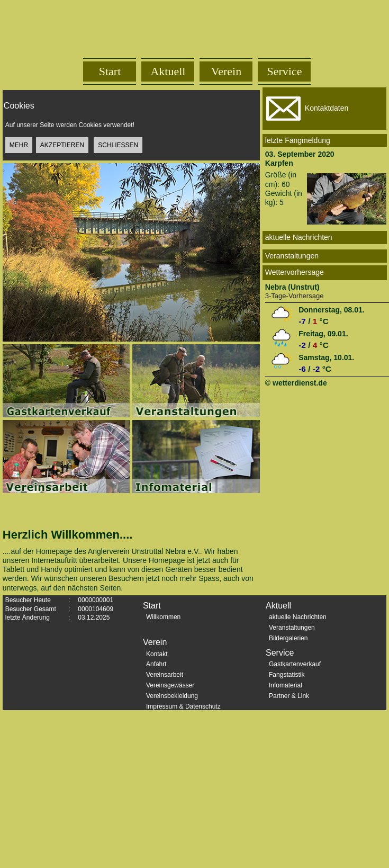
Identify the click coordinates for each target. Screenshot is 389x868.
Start (110, 71)
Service (285, 71)
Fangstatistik (287, 675)
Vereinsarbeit (165, 675)
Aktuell (168, 71)
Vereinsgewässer (170, 685)
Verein (226, 71)
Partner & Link (289, 696)
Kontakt (157, 654)
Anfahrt (156, 664)
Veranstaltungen (292, 628)
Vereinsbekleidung (172, 696)
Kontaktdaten (306, 109)
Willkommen (163, 617)
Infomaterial (286, 685)
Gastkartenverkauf (295, 664)
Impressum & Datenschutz (183, 706)
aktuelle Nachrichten (298, 617)
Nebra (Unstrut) (292, 287)
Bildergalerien (288, 638)
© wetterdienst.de (296, 383)
